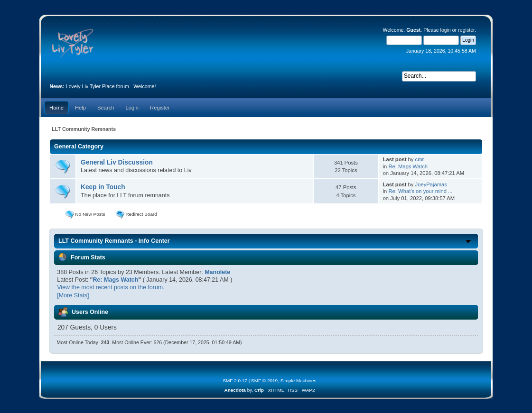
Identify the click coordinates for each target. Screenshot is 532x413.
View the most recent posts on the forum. (111, 287)
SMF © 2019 (264, 381)
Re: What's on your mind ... (420, 191)
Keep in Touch (103, 187)
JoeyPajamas (431, 184)
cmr (420, 159)
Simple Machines (299, 381)
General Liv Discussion (117, 162)
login (446, 30)
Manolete (217, 272)
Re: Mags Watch (408, 166)
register (466, 30)
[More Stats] (73, 295)
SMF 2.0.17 (235, 381)
